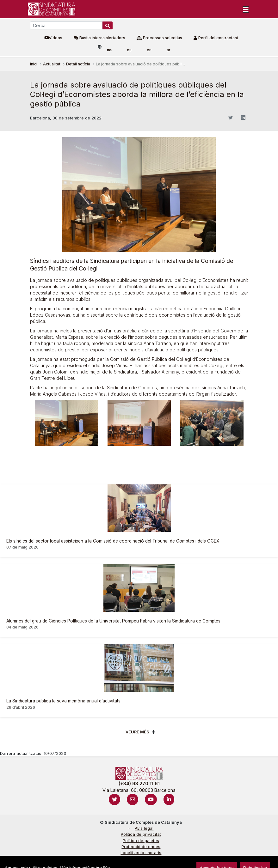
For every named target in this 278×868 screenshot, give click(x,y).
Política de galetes (141, 841)
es (129, 50)
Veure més (137, 732)
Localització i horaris (141, 853)
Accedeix (16, 860)
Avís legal (144, 828)
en (149, 50)
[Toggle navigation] (246, 9)
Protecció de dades (141, 847)
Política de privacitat (141, 834)
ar (169, 50)
